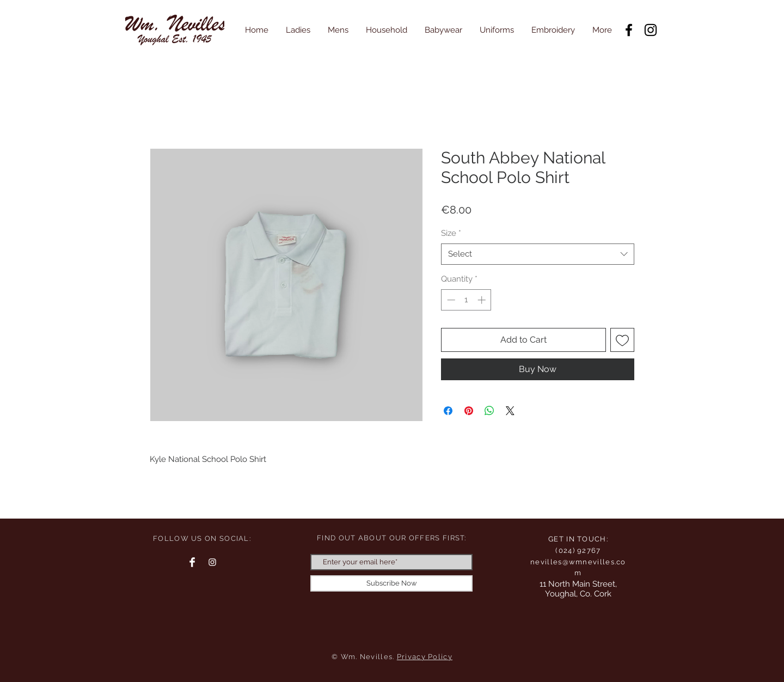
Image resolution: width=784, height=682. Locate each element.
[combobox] (538, 254)
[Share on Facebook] (448, 411)
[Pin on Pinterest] (469, 411)
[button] (298, 30)
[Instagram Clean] (212, 562)
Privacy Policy (425, 657)
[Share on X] (510, 411)
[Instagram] (651, 30)
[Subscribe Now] (391, 583)
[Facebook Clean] (192, 562)
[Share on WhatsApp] (489, 411)
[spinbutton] (466, 300)
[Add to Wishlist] (622, 340)
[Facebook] (629, 30)
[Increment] (483, 300)
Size (451, 233)
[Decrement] (450, 300)
